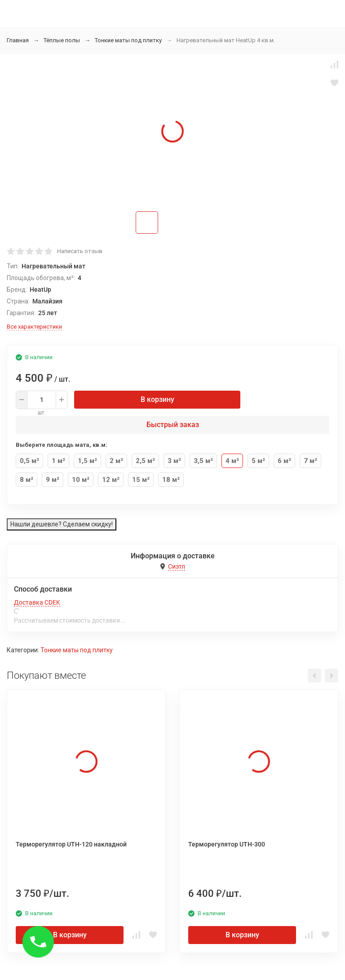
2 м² (116, 461)
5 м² (258, 461)
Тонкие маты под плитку (128, 40)
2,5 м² (145, 461)
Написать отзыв (80, 251)
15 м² (141, 480)
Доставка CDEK (37, 602)
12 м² (111, 480)
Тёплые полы (62, 40)
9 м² (53, 480)
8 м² (27, 480)
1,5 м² (87, 461)
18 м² (171, 480)
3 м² (174, 461)
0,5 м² (29, 461)
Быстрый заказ (173, 425)
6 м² (284, 461)
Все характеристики (34, 327)
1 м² (58, 461)
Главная (18, 40)
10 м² (81, 480)
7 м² (310, 461)
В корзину (157, 399)
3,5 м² (203, 461)
